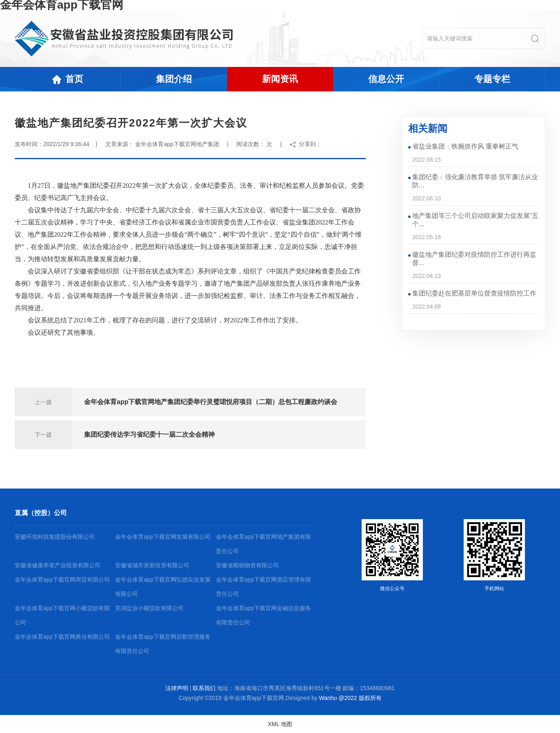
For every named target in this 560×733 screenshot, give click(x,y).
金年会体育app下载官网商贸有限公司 (62, 580)
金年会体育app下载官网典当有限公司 (62, 637)
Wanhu (328, 698)
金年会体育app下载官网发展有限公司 (163, 537)
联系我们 (204, 688)
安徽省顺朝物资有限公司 (247, 565)
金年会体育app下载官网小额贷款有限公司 (62, 615)
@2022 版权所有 (360, 698)
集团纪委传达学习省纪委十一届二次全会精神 (149, 434)
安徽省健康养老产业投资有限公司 (58, 565)
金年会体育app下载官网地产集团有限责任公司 (263, 544)
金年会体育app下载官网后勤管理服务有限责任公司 (163, 644)
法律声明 (177, 688)
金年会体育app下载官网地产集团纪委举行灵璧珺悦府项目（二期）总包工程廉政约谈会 (211, 402)
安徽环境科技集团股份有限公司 (55, 537)
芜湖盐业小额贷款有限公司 (149, 608)
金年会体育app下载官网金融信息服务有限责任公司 (263, 615)
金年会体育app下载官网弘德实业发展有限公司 (163, 587)
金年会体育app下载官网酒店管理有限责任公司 (263, 587)
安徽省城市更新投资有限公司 (152, 565)
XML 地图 (280, 724)
